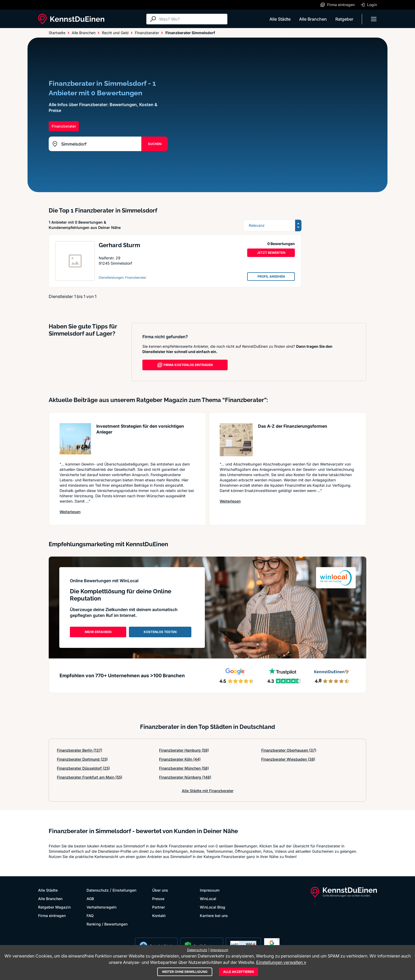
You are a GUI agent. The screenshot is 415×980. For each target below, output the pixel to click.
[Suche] (192, 19)
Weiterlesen (70, 512)
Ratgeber (344, 19)
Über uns (160, 890)
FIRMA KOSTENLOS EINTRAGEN (185, 365)
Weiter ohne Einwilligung (185, 972)
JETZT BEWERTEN (271, 253)
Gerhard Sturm (119, 245)
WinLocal (208, 899)
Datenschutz (98, 890)
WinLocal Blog (213, 907)
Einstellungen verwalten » (281, 962)
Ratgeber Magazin (54, 907)
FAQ (90, 916)
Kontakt (159, 916)
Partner (159, 907)
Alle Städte (280, 19)
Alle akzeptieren (238, 972)
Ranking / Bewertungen (107, 924)
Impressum (210, 890)
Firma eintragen (52, 916)
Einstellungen (124, 890)
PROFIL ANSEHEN (271, 276)
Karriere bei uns (214, 916)
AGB (90, 899)
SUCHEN (155, 144)
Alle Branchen (313, 19)
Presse (158, 899)
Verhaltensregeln (102, 907)
